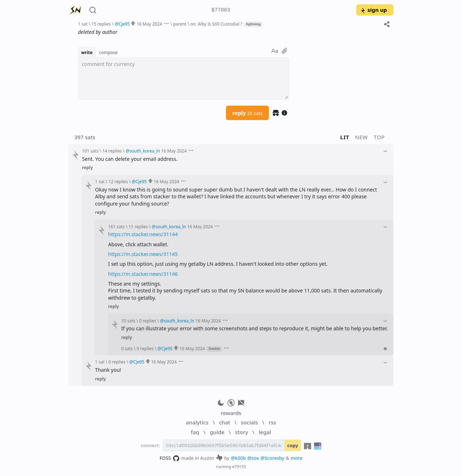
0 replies (147, 321)
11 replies (138, 226)
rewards (231, 413)
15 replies (101, 24)
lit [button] (345, 137)
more (297, 458)
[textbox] (184, 79)
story (241, 432)
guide (217, 432)
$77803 (221, 10)
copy (293, 445)
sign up (373, 10)
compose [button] (108, 52)
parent (180, 24)
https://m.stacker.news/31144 (143, 234)
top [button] (379, 137)
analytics (197, 422)
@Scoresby (273, 458)
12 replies (118, 181)
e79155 (239, 466)
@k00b (239, 458)
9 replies (145, 348)
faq (195, 432)
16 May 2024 (149, 24)
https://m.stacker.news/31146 (143, 274)
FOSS (169, 458)
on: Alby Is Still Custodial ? (216, 24)
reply (248, 113)
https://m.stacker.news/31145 (143, 254)
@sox (253, 458)
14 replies (112, 151)
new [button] (362, 137)
